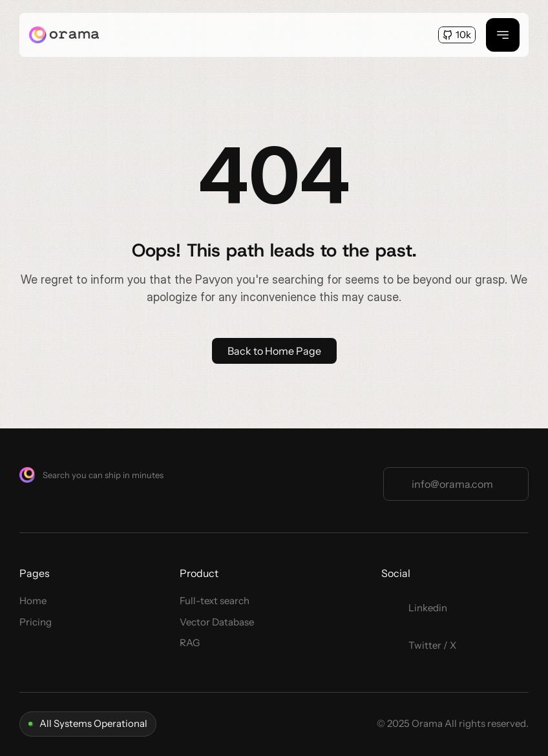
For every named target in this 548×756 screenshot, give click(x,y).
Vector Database (217, 622)
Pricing (36, 622)
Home (33, 601)
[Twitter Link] (423, 608)
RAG (190, 643)
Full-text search (215, 601)
